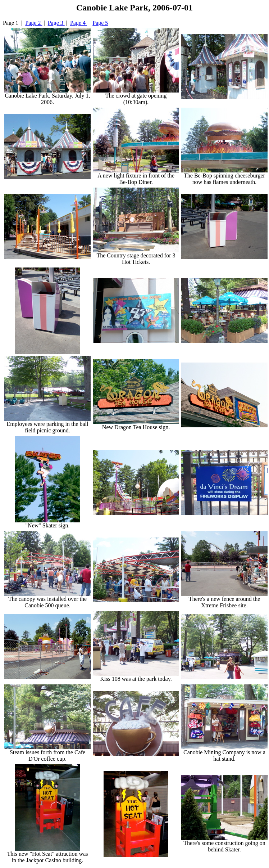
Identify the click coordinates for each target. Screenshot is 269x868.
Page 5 (100, 23)
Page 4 (79, 23)
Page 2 (34, 23)
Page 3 (56, 23)
